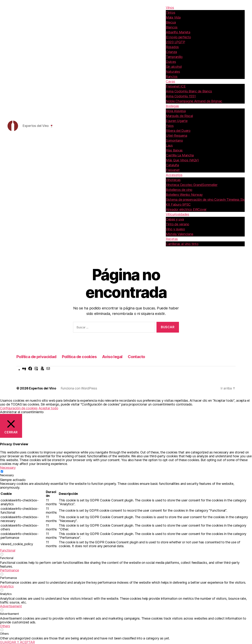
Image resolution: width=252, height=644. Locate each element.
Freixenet (173, 170)
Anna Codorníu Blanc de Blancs (189, 91)
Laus (169, 145)
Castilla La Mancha (180, 155)
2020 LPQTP (175, 42)
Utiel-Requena (176, 136)
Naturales (173, 72)
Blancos (172, 27)
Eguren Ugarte (177, 121)
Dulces (171, 62)
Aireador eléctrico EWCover (186, 209)
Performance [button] (9, 570)
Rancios (172, 76)
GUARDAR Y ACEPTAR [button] (17, 642)
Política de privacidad (38, 357)
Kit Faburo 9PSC (178, 204)
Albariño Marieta (178, 32)
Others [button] (5, 626)
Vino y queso (175, 229)
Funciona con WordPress (79, 388)
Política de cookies (84, 357)
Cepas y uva (175, 219)
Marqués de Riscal (179, 116)
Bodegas (172, 106)
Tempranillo (174, 57)
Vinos (170, 8)
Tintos (170, 12)
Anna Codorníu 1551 (181, 96)
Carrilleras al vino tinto (182, 244)
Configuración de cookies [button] (19, 408)
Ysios (170, 126)
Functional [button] (8, 550)
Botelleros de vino (179, 190)
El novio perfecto (178, 37)
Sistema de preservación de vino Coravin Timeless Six (205, 200)
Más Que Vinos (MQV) (182, 160)
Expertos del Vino (43, 388)
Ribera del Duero (178, 131)
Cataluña (172, 165)
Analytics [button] (7, 586)
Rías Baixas (174, 150)
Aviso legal (120, 357)
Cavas (170, 81)
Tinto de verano (177, 224)
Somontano (174, 140)
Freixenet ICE (176, 86)
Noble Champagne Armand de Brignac (194, 101)
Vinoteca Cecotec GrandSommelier (192, 185)
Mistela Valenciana (180, 234)
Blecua (171, 22)
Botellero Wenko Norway (184, 195)
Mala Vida (173, 17)
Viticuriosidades (177, 214)
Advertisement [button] (11, 606)
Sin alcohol (174, 67)
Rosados (172, 47)
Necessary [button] (8, 468)
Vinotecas (173, 180)
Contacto (146, 357)
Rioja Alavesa (176, 111)
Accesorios (174, 175)
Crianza (171, 52)
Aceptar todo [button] (48, 408)
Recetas (172, 239)
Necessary (7, 475)
